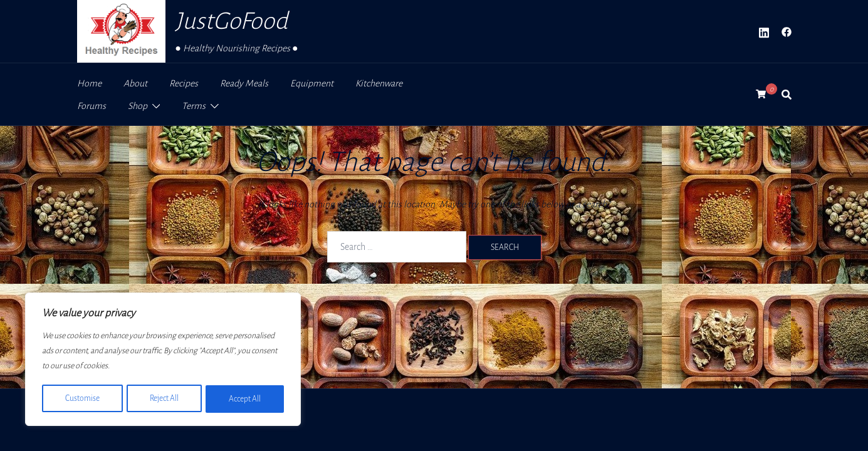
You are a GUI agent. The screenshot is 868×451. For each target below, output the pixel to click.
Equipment (312, 83)
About (135, 83)
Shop (138, 106)
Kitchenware (379, 83)
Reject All (164, 399)
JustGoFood (231, 21)
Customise (82, 399)
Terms (194, 106)
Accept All (245, 399)
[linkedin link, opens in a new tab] (764, 31)
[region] (163, 360)
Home (89, 83)
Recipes (184, 83)
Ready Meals (244, 83)
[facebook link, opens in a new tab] (787, 31)
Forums (92, 106)
